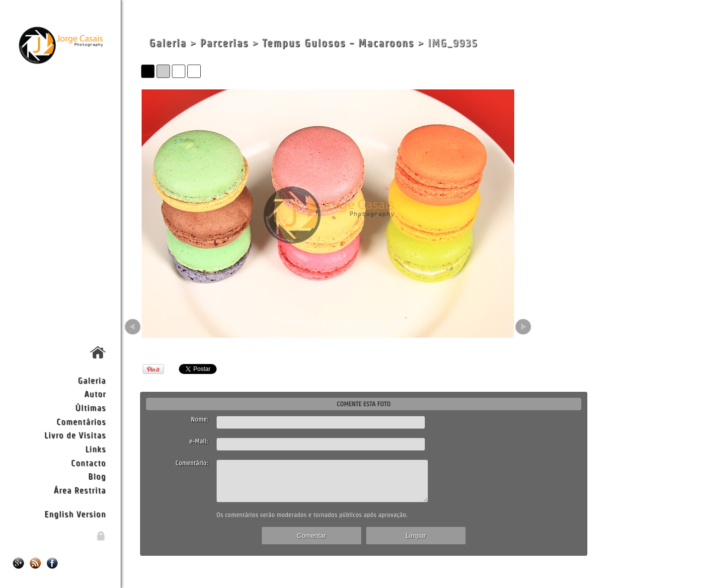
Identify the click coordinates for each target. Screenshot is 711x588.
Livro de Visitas (75, 435)
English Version (75, 514)
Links (96, 449)
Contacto (88, 463)
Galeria (92, 380)
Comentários (81, 421)
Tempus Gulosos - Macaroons (338, 43)
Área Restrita (80, 490)
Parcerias (224, 43)
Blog (97, 476)
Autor (95, 394)
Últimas (90, 407)
